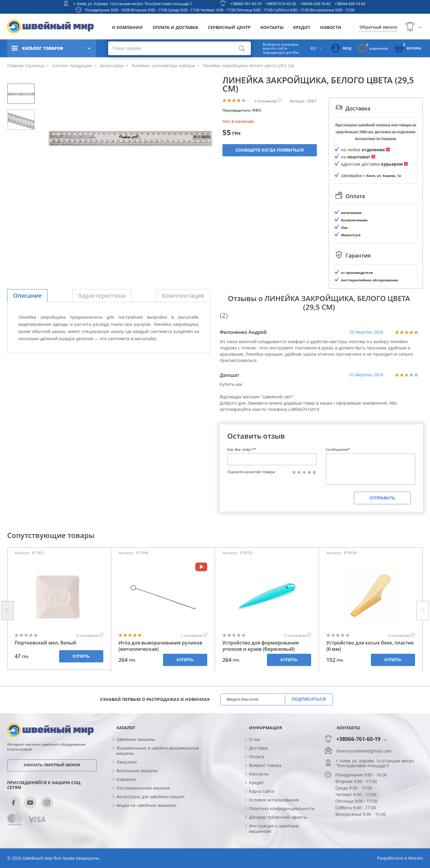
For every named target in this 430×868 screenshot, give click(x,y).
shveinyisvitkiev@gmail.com (364, 751)
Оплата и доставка (175, 27)
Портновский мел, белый (45, 643)
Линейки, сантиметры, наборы (163, 65)
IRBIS (257, 110)
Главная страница (26, 65)
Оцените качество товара (251, 472)
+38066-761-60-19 (246, 4)
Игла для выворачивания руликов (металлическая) (161, 646)
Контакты (272, 27)
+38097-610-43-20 (281, 4)
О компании (127, 27)
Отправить (382, 498)
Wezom (416, 858)
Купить (81, 656)
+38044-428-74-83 (350, 4)
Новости (331, 27)
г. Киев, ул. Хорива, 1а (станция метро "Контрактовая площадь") (133, 4)
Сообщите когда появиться (270, 150)
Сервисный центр (229, 27)
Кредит (302, 27)
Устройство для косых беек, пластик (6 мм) (370, 646)
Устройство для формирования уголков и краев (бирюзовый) (261, 646)
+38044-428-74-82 (315, 4)
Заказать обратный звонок (52, 765)
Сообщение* (338, 449)
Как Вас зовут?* (242, 449)
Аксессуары (111, 65)
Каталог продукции (72, 65)
